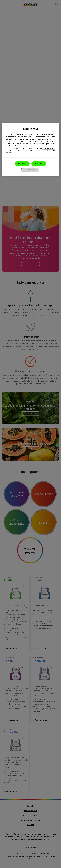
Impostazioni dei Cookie (30, 170)
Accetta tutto (39, 164)
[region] (30, 150)
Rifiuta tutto (22, 164)
